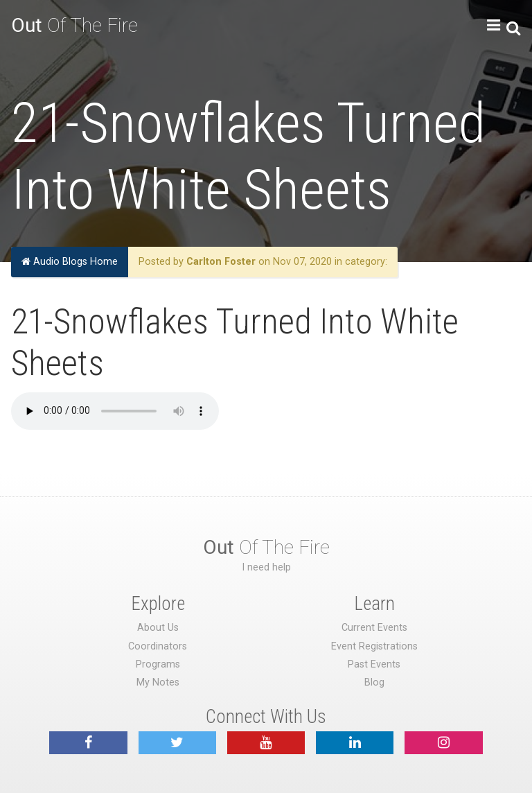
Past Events (374, 664)
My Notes (158, 682)
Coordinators (158, 646)
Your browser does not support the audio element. (115, 411)
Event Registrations (374, 646)
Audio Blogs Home (70, 262)
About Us (158, 628)
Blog (374, 682)
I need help (266, 567)
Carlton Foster (221, 262)
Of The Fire (74, 25)
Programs (158, 664)
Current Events (374, 628)
